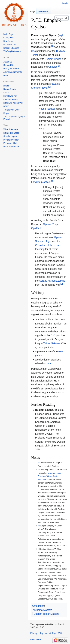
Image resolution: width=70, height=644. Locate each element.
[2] (59, 66)
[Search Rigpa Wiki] (62, 18)
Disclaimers (36, 640)
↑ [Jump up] (38, 463)
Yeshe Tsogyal (47, 109)
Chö (34, 51)
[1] (52, 46)
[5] (62, 284)
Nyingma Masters (43, 610)
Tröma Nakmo (51, 343)
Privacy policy (37, 633)
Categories (38, 606)
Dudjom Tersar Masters (46, 614)
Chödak (53, 67)
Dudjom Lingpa (53, 59)
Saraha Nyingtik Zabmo (52, 281)
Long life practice (41, 182)
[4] (52, 181)
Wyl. (61, 35)
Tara (48, 363)
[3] (49, 87)
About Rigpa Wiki (53, 633)
